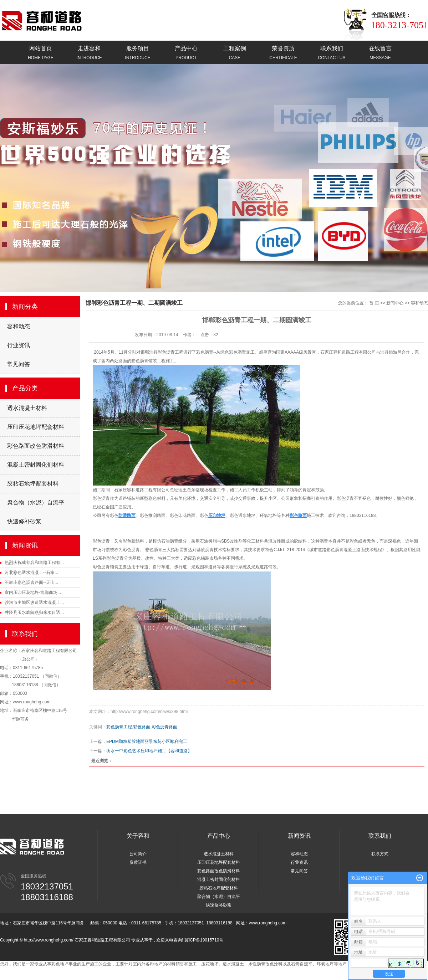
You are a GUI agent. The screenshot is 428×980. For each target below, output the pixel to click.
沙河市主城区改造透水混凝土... (34, 602)
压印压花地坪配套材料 (36, 427)
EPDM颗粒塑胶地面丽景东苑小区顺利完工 (147, 742)
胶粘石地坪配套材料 (33, 484)
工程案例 (235, 53)
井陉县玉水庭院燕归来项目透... (34, 612)
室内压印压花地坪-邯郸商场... (33, 592)
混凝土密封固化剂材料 (36, 465)
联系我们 (332, 53)
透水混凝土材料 (27, 408)
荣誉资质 (283, 53)
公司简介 (138, 854)
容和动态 (19, 326)
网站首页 (41, 53)
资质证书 (138, 862)
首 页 (374, 303)
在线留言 (380, 53)
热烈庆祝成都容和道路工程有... (34, 563)
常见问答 (19, 364)
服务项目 (138, 53)
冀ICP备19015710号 (204, 940)
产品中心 (186, 53)
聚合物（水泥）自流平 (36, 502)
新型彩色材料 (153, 498)
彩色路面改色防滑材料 (36, 446)
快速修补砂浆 (24, 521)
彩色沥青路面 (164, 727)
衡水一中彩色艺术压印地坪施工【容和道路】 (149, 751)
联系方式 (380, 854)
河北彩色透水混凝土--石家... (31, 573)
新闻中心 (395, 303)
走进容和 (89, 53)
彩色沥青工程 (119, 727)
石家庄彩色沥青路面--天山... (31, 583)
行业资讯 (19, 345)
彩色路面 (142, 727)
